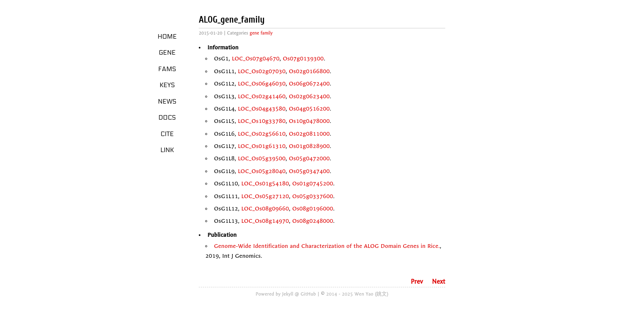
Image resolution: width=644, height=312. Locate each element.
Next (439, 282)
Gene (167, 53)
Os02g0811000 (309, 134)
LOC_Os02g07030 (262, 71)
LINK (167, 150)
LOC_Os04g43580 (262, 109)
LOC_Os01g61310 (262, 146)
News (167, 102)
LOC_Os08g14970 (265, 221)
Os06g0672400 (309, 84)
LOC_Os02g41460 (262, 96)
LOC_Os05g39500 (262, 158)
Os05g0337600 (313, 196)
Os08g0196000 (313, 209)
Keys (167, 85)
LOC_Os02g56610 (262, 134)
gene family (261, 33)
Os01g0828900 (309, 146)
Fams (167, 69)
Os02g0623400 (309, 96)
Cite (167, 134)
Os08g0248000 (313, 221)
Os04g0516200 (309, 109)
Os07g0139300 (304, 59)
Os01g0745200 (313, 184)
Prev (417, 282)
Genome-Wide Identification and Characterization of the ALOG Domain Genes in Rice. (327, 246)
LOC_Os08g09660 (265, 209)
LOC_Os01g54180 (265, 184)
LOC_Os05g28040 (262, 171)
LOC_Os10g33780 (262, 121)
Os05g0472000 (309, 158)
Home (167, 37)
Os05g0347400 (309, 171)
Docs (167, 118)
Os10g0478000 (309, 121)
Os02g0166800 (309, 71)
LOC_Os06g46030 (262, 84)
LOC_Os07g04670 (256, 59)
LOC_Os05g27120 (265, 196)
